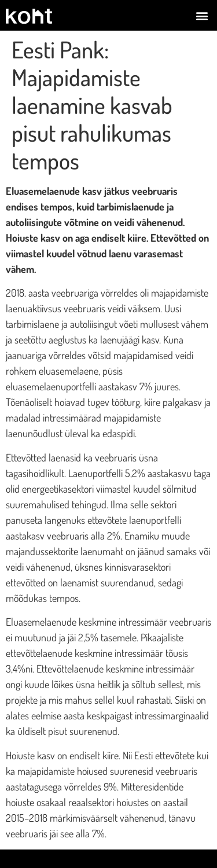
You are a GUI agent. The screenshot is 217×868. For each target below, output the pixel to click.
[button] (202, 15)
